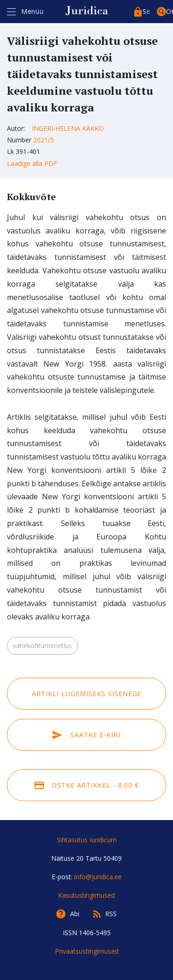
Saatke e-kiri (86, 735)
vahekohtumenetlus (42, 646)
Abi (75, 914)
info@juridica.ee (98, 877)
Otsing (170, 11)
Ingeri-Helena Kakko (68, 128)
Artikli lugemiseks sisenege (87, 694)
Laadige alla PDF (32, 163)
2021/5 (44, 140)
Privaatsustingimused (87, 951)
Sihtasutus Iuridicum (87, 840)
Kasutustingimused (86, 895)
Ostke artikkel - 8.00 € (87, 785)
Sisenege (146, 11)
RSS (111, 914)
